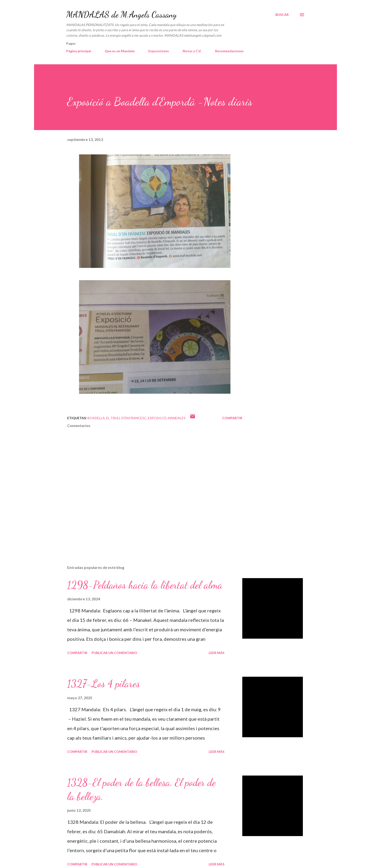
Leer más (216, 653)
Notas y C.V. (192, 51)
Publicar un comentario (114, 653)
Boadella (96, 418)
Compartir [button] (232, 418)
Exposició (157, 418)
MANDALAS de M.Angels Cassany (121, 15)
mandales (177, 418)
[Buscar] (282, 15)
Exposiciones (159, 51)
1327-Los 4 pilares (104, 684)
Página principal (79, 51)
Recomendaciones (229, 51)
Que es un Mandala (120, 51)
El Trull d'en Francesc (126, 418)
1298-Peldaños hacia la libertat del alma (145, 585)
